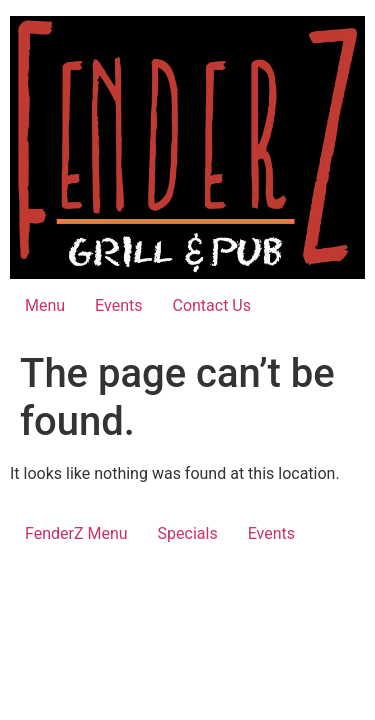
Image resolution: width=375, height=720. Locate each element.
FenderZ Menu (76, 533)
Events (118, 305)
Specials (188, 533)
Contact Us (211, 305)
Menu (45, 305)
